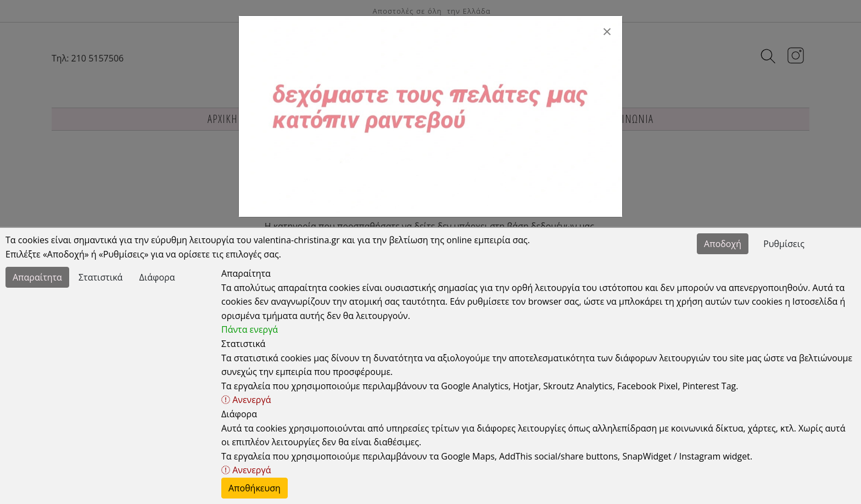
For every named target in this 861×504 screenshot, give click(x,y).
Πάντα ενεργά (250, 329)
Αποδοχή (723, 244)
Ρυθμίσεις (784, 244)
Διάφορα (157, 277)
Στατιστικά (100, 277)
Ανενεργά (246, 400)
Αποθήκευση (255, 488)
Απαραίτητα (37, 277)
